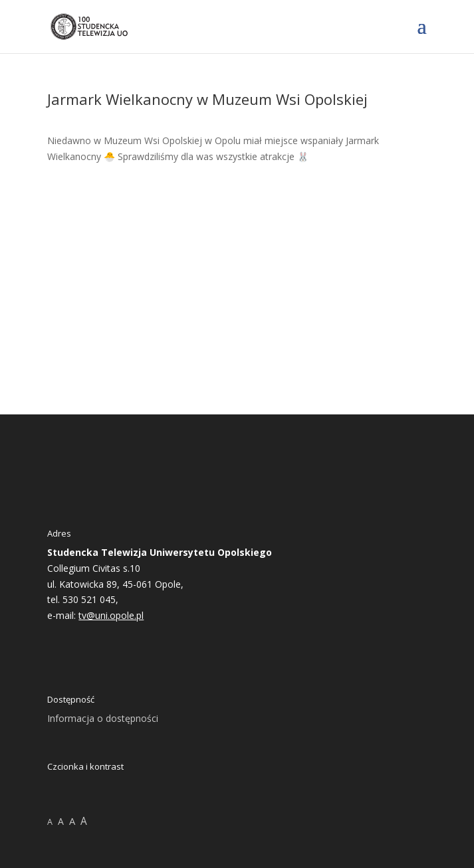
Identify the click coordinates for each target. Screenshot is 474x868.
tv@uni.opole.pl (111, 615)
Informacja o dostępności (103, 718)
